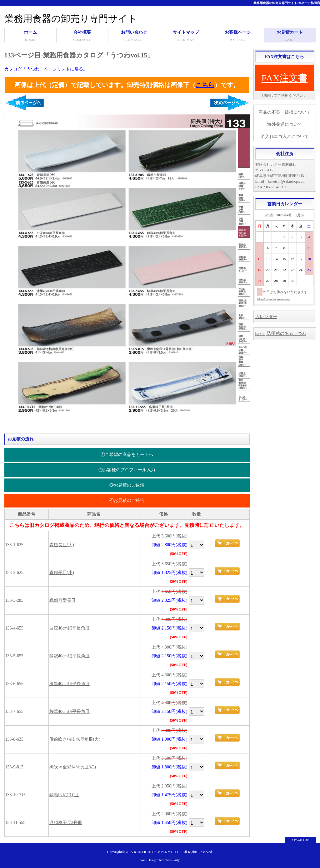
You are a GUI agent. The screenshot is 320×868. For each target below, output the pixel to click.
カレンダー (266, 317)
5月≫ (300, 215)
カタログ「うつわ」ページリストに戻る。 (46, 69)
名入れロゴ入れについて (285, 137)
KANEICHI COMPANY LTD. (156, 852)
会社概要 (82, 36)
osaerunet (284, 299)
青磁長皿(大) (62, 545)
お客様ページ (238, 36)
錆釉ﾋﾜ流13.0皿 (64, 795)
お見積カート (290, 36)
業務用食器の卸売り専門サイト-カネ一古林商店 (287, 3)
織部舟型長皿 (62, 600)
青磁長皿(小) (62, 573)
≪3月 (269, 215)
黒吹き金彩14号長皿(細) (73, 767)
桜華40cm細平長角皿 (70, 711)
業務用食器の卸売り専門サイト (71, 19)
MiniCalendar (267, 299)
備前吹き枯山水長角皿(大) (75, 739)
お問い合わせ (134, 36)
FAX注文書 (285, 78)
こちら (205, 85)
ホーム (30, 36)
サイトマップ (186, 36)
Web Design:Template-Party (160, 860)
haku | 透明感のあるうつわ (281, 333)
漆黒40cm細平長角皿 (70, 684)
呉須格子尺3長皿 (66, 823)
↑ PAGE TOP (300, 840)
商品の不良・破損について (285, 112)
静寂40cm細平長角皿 (70, 656)
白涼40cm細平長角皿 (70, 628)
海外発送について (285, 124)
